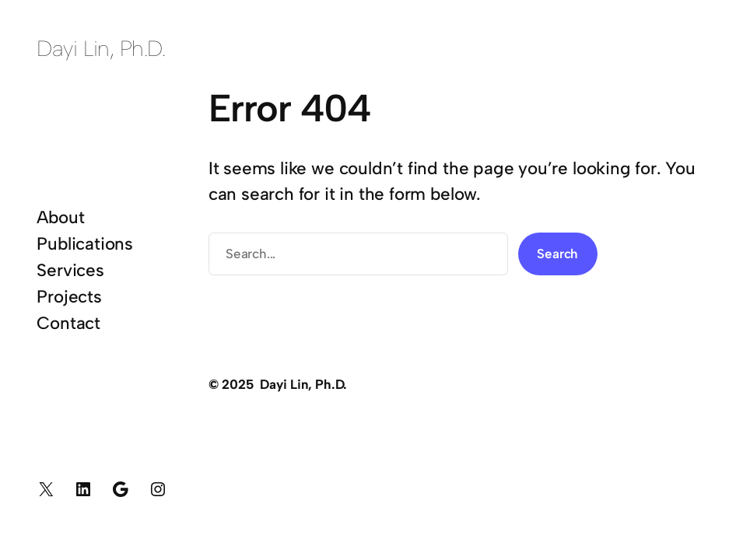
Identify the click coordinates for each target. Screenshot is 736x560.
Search (557, 254)
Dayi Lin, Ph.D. (101, 49)
